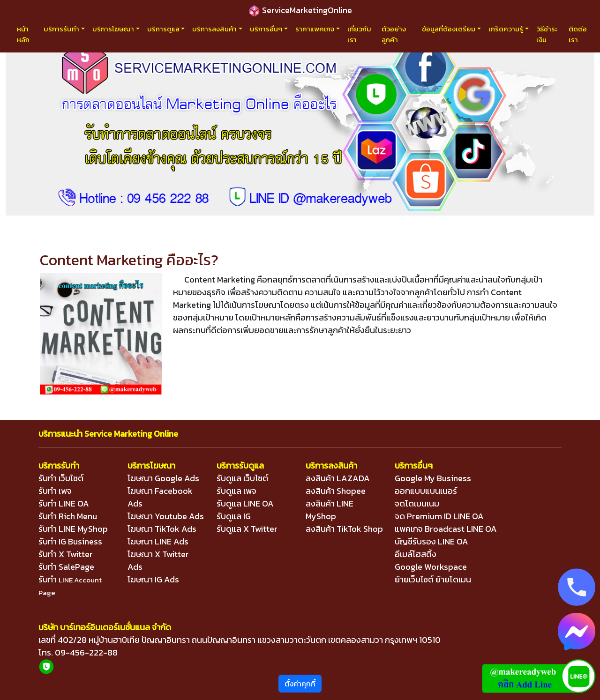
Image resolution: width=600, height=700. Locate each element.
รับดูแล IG (234, 516)
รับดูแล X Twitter (247, 529)
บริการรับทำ (61, 29)
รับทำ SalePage (66, 567)
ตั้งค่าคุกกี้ (300, 684)
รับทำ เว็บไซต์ (61, 478)
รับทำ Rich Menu (68, 516)
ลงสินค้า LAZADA (338, 478)
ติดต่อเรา (578, 34)
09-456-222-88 (86, 652)
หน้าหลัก (23, 34)
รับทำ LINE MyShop (73, 529)
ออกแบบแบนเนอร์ (426, 491)
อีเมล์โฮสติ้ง (416, 554)
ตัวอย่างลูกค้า (394, 34)
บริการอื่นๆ (266, 29)
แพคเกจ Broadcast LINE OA (446, 529)
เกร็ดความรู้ (506, 29)
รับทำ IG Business (70, 541)
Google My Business (433, 478)
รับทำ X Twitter (66, 554)
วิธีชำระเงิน (547, 34)
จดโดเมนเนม (417, 503)
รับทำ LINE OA (64, 503)
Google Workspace (431, 567)
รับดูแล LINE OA (245, 503)
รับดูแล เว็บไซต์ (242, 478)
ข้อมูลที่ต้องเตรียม (449, 29)
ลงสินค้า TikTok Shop (344, 529)
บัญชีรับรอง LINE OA (431, 541)
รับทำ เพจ (55, 491)
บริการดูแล (163, 29)
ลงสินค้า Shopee (336, 491)
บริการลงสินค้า (214, 29)
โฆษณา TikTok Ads (162, 529)
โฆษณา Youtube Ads (166, 516)
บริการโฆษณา (113, 29)
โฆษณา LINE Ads (158, 541)
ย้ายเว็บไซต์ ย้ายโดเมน (433, 579)
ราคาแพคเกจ (315, 29)
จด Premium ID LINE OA (439, 516)
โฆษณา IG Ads (153, 579)
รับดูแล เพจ (236, 491)
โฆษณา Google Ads (163, 478)
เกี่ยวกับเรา (359, 34)
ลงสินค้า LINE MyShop (330, 510)
